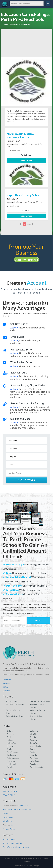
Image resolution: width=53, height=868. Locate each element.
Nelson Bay (11, 743)
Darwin (33, 737)
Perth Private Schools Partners (16, 847)
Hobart (10, 740)
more (30, 224)
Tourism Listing (12, 701)
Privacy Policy (9, 829)
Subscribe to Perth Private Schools (17, 809)
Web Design (8, 821)
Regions (6, 683)
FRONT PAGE (9, 795)
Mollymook (11, 764)
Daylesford (11, 755)
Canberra (33, 740)
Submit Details (26, 480)
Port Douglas (12, 752)
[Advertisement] (27, 43)
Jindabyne (11, 746)
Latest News (8, 817)
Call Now (26, 155)
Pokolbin (10, 767)
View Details (26, 160)
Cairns (32, 749)
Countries (7, 680)
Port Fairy (34, 758)
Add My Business (27, 260)
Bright (9, 749)
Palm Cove (34, 764)
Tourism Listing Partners (40, 701)
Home (5, 24)
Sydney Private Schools (16, 716)
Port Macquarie (36, 767)
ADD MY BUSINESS (11, 791)
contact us (24, 806)
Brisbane (10, 734)
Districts (7, 691)
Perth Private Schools (15, 704)
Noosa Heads (35, 746)
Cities (5, 687)
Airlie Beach (35, 761)
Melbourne (34, 731)
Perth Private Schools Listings (27, 866)
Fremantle (11, 761)
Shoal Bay (34, 755)
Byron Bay (34, 743)
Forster (33, 752)
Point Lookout (13, 758)
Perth (9, 737)
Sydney (10, 731)
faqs (13, 825)
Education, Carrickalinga (20, 24)
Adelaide (33, 734)
